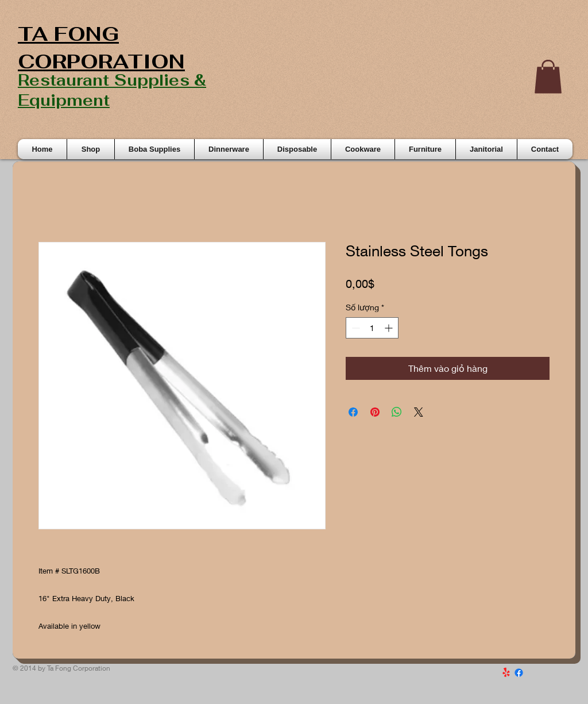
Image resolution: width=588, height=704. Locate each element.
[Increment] (390, 328)
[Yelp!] (506, 673)
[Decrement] (355, 328)
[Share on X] (419, 412)
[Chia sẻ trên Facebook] (353, 412)
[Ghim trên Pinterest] (375, 412)
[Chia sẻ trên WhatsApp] (397, 412)
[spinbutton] (372, 328)
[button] (548, 77)
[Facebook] (519, 673)
